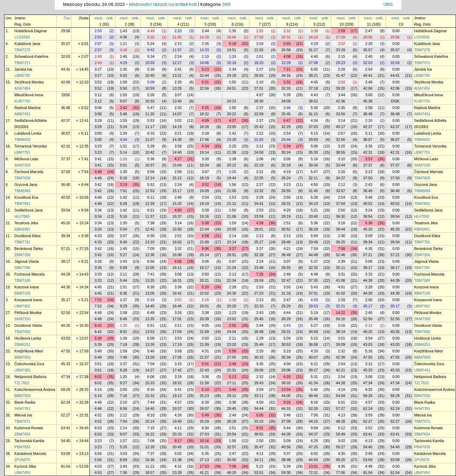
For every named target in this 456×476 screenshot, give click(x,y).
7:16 (124, 396)
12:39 (150, 204)
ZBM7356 (23, 255)
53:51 (259, 473)
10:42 (150, 152)
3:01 (341, 338)
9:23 (205, 69)
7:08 (151, 441)
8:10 (151, 415)
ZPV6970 (22, 460)
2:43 (98, 56)
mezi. (99, 18)
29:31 (286, 332)
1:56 (233, 185)
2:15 (178, 44)
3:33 (98, 274)
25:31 (232, 370)
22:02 (204, 293)
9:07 (124, 434)
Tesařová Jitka (26, 223)
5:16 (314, 159)
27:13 (204, 460)
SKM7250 (23, 165)
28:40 (286, 242)
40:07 (313, 357)
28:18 (232, 421)
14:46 (204, 63)
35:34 (286, 357)
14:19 (177, 127)
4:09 (205, 120)
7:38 (151, 223)
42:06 (66, 82)
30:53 (286, 344)
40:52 (66, 197)
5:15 (314, 133)
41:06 (340, 280)
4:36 (124, 37)
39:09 (340, 344)
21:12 (232, 204)
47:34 (66, 377)
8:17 (178, 441)
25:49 (259, 344)
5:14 (124, 152)
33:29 (340, 50)
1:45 (124, 249)
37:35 (313, 280)
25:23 (204, 396)
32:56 (340, 140)
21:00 (204, 242)
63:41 (66, 428)
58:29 (66, 389)
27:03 (204, 434)
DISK (66, 95)
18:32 (204, 114)
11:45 (177, 37)
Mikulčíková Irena (29, 95)
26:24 (286, 178)
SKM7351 (23, 408)
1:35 (233, 31)
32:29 (286, 127)
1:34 (233, 69)
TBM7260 (23, 280)
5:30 (314, 108)
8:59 (124, 460)
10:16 (204, 441)
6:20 (287, 377)
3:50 (287, 197)
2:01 (260, 56)
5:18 (233, 44)
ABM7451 (23, 114)
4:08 (287, 56)
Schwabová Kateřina (32, 56)
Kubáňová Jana (27, 44)
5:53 (151, 120)
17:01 (177, 319)
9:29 (124, 306)
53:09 (66, 453)
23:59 (259, 216)
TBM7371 (23, 63)
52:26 (313, 408)
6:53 (98, 428)
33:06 (286, 370)
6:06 (151, 377)
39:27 (313, 370)
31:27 (313, 50)
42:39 (340, 357)
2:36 (205, 44)
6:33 (151, 133)
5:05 (314, 69)
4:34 (314, 120)
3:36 (369, 146)
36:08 (313, 344)
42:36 (340, 101)
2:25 (233, 146)
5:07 (124, 101)
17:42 (177, 370)
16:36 (150, 460)
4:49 (151, 31)
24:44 (286, 140)
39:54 (66, 210)
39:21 (313, 75)
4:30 (341, 453)
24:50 (259, 152)
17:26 (177, 357)
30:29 (286, 319)
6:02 (314, 453)
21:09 (204, 332)
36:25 (340, 242)
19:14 (204, 152)
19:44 (232, 178)
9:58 (314, 428)
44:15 (313, 421)
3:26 (98, 261)
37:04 (340, 204)
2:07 (124, 236)
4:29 (314, 44)
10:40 (150, 75)
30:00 (232, 460)
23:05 (232, 127)
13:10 (150, 242)
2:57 (98, 44)
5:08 (205, 223)
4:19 (287, 172)
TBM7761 (23, 242)
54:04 (340, 396)
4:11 (178, 428)
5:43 (314, 287)
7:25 (260, 274)
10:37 (150, 165)
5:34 (151, 56)
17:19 (177, 344)
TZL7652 (22, 383)
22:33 (259, 306)
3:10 (341, 159)
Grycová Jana (26, 185)
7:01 (124, 191)
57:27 (340, 408)
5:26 (151, 95)
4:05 (205, 325)
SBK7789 (22, 268)
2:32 (287, 31)
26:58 (286, 50)
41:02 (340, 293)
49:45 (313, 396)
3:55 (287, 287)
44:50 (313, 460)
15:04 (177, 165)
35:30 (313, 152)
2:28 (369, 44)
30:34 (313, 165)
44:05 (286, 396)
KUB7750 (23, 101)
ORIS (388, 4)
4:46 (98, 197)
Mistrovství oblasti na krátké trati (163, 4)
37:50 (66, 172)
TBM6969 (23, 191)
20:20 (232, 306)
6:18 (124, 178)
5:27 (124, 255)
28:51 (232, 255)
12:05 (150, 268)
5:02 (124, 75)
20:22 (232, 114)
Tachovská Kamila (29, 441)
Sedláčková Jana (29, 210)
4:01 (341, 287)
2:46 (369, 82)
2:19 (205, 56)
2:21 (260, 172)
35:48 (313, 319)
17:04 (177, 332)
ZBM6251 (23, 344)
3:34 (98, 210)
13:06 (150, 293)
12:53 (150, 191)
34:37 (340, 178)
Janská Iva (23, 69)
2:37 (260, 69)
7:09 (151, 249)
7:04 (124, 421)
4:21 (287, 249)
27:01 (259, 88)
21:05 (232, 191)
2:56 (369, 300)
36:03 (286, 383)
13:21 (177, 75)
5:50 (124, 88)
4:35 (369, 249)
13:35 (150, 319)
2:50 (341, 210)
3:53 (369, 159)
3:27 (98, 69)
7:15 (151, 428)
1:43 (124, 31)
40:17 (340, 127)
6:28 (124, 204)
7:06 (314, 415)
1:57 (124, 441)
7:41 (151, 274)
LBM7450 (23, 473)
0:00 (396, 31)
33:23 (259, 421)
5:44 (124, 280)
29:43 (259, 383)
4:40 (314, 56)
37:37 (66, 159)
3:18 (205, 133)
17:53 (204, 466)
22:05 (259, 178)
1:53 (233, 197)
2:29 (260, 338)
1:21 (124, 44)
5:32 (287, 82)
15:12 (177, 178)
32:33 (286, 88)
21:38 (177, 460)
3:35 (260, 364)
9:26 (287, 402)
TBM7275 (23, 50)
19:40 (177, 421)
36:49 (286, 255)
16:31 (177, 280)
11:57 (177, 50)
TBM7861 (23, 204)
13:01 (313, 466)
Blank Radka (25, 402)
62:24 (66, 402)
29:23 (340, 63)
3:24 (369, 210)
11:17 (150, 127)
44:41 (66, 69)
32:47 (286, 280)
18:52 (177, 383)
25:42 (259, 127)
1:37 (124, 300)
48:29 (232, 473)
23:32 (259, 191)
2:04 (260, 44)
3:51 (98, 364)
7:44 (151, 402)
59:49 (340, 434)
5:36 (151, 159)
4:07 (260, 95)
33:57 (340, 191)
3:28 (369, 287)
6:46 (124, 319)
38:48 (286, 460)
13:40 (177, 101)
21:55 (259, 50)
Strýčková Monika (29, 82)
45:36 (368, 101)
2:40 (369, 56)
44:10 (286, 408)
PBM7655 (23, 447)
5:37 (314, 261)
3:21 (178, 133)
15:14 (150, 421)
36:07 (66, 133)
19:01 (204, 306)
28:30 (259, 101)
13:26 (150, 344)
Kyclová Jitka (25, 466)
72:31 (313, 473)
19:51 (232, 50)
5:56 (151, 172)
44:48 (313, 255)
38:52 (313, 101)
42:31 (66, 146)
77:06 (340, 473)
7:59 (314, 249)
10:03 (150, 63)
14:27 (150, 370)
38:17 (66, 261)
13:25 (177, 88)
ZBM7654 (23, 434)
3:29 (98, 120)
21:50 (259, 140)
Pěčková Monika (28, 313)
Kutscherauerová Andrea (35, 389)
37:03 (313, 127)
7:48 (124, 357)
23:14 (232, 242)
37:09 (286, 421)
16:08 (177, 255)
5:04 (124, 229)
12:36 (150, 255)
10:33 (150, 101)
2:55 (233, 325)
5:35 (205, 453)
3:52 (98, 82)
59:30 (286, 473)
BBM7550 (23, 396)
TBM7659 (23, 178)
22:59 (259, 114)
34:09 (286, 101)
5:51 (151, 325)
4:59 (260, 402)
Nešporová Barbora (30, 377)
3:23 (98, 146)
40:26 (66, 325)
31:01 (204, 447)
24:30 (232, 293)
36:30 (340, 216)
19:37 (177, 408)
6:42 (98, 325)
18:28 (204, 127)
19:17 (204, 268)
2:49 (233, 415)
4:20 (287, 210)
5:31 (314, 377)
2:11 (124, 274)
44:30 (66, 287)
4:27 (178, 159)
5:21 (314, 210)
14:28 (177, 140)
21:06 (232, 216)
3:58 (178, 146)
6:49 (151, 313)
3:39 (314, 31)
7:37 (151, 453)
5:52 (151, 185)
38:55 (340, 152)
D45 (227, 4)
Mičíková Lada (27, 159)
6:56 (151, 261)
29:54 (232, 434)
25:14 (204, 255)
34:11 (259, 460)
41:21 (204, 473)
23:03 (232, 229)
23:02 (232, 319)
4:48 (98, 172)
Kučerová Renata (29, 428)
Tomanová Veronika (31, 146)
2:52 (178, 236)
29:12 (232, 396)
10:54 (286, 389)
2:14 (233, 236)
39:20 (340, 88)
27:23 (259, 293)
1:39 (124, 338)
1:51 (124, 146)
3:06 (98, 108)
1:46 (124, 56)
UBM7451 (23, 370)
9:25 (151, 37)
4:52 (98, 415)
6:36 (124, 293)
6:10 (205, 389)
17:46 (204, 140)
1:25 (233, 172)
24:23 (232, 101)
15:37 (177, 216)
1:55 (260, 31)
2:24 (178, 56)
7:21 (287, 69)
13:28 (150, 357)
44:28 (340, 383)
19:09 (204, 191)
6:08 (151, 338)
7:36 (124, 473)
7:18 (124, 344)
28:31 (286, 204)
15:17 (177, 191)
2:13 (260, 236)
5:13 (233, 377)
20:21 (204, 280)
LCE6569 (22, 37)
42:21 (340, 370)
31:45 (313, 191)
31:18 (286, 293)
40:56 (286, 447)
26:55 (259, 75)
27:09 (340, 37)
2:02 (341, 44)
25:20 (286, 306)
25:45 (286, 114)
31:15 (313, 114)
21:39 (232, 152)
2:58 (369, 108)
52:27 (66, 415)
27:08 (313, 63)
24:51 (232, 88)
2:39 (341, 261)
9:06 (205, 249)
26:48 (259, 332)
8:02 (124, 332)
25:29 (204, 421)
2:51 (287, 223)
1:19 (233, 300)
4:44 (287, 313)
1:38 (233, 159)
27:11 (232, 383)
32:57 (232, 447)
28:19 (286, 216)
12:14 (150, 178)
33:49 (313, 242)
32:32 (313, 268)
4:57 (178, 402)
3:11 (369, 133)
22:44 (204, 75)
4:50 (314, 185)
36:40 (66, 185)
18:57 (150, 473)
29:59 (313, 140)
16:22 (150, 434)
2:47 (369, 31)
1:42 (233, 133)
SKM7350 (23, 319)
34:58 (313, 332)
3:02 (178, 120)
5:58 (233, 351)
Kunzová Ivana (27, 287)
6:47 (287, 120)
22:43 (204, 370)
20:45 (177, 447)
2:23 (233, 313)
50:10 (340, 319)
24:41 (259, 204)
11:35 (150, 114)
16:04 (232, 37)
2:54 (369, 69)
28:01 (259, 229)
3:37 (233, 249)
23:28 (177, 473)
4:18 (124, 50)
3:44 (341, 95)
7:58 (341, 249)
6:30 (151, 236)
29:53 (313, 306)
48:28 (340, 421)
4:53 (98, 466)
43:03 (66, 338)
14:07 (177, 114)
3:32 (178, 249)
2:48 (287, 274)
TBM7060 (23, 332)
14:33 (204, 50)
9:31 (205, 82)
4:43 (314, 95)
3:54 (205, 197)
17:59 (259, 37)
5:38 (151, 69)
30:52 (286, 229)
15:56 (177, 229)
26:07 (204, 408)
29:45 (232, 408)
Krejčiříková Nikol (29, 351)
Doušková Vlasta (28, 325)
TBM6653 (23, 140)
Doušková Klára (28, 236)
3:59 (260, 389)
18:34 (204, 165)
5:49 (98, 351)
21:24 (232, 268)
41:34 (313, 383)
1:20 (124, 159)
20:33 (177, 434)
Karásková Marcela (30, 453)
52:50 (66, 313)
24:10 (313, 37)
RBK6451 (23, 229)
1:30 (124, 172)
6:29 (314, 441)
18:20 (259, 63)
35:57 (66, 44)
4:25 (205, 108)
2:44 (205, 31)
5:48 (124, 114)
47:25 (313, 447)
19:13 (177, 396)
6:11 (151, 197)
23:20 (232, 344)
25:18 (286, 165)
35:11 (340, 268)
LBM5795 (23, 75)
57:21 (66, 249)
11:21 (150, 466)
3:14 (341, 120)
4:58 (260, 223)
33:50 (340, 114)
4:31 (205, 351)
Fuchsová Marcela (30, 274)
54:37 (313, 434)
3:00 (369, 95)
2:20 (178, 31)
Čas (67, 18)
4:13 (341, 415)
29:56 (66, 31)
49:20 (340, 460)
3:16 (341, 223)
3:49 (233, 389)
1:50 (233, 108)
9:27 (124, 383)
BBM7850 (23, 357)
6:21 (151, 210)
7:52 (98, 300)
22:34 (232, 280)
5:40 (151, 351)
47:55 (66, 351)
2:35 (341, 108)
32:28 (259, 255)
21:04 (204, 229)
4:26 (178, 415)
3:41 (98, 159)
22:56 (204, 88)
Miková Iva (23, 415)
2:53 (98, 31)
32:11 (313, 178)
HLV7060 (22, 216)
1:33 (233, 56)
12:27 (177, 63)
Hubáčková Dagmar (31, 31)
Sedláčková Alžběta (31, 120)
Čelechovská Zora (29, 364)
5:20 (205, 287)
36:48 (66, 108)
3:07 (178, 95)
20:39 (204, 319)
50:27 (340, 447)
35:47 (259, 447)
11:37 (150, 216)
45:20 (66, 223)
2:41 (178, 69)
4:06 (178, 261)
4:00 (178, 210)
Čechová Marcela (29, 172)
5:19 (314, 313)
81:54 (66, 466)
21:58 (204, 383)
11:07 (150, 140)
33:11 (259, 396)
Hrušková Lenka (28, 338)
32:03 (66, 56)
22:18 (259, 165)
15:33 (150, 383)
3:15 (178, 364)
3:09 (369, 236)
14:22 (340, 313)
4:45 (314, 82)
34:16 (286, 75)
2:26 (341, 69)
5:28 (151, 146)
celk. (110, 18)
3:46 (287, 415)
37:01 (313, 293)
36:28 (313, 229)
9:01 (260, 428)
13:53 (150, 332)
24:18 (232, 75)
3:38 (205, 313)
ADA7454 (23, 88)
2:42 (124, 108)
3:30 (205, 159)
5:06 (314, 146)
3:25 (341, 146)
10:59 (150, 88)
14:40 (177, 152)
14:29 (204, 37)
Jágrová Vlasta (27, 261)
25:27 (259, 242)
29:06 (259, 370)
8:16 (151, 389)
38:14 (340, 332)
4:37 (233, 120)
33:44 (340, 165)
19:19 (204, 204)
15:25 (177, 204)
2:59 (341, 31)
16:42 (177, 293)
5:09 (151, 82)
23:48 (259, 268)
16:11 (177, 268)
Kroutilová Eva (27, 197)
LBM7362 (23, 306)
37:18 (313, 88)
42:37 (66, 120)
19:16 (204, 216)
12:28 (150, 447)
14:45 (150, 306)
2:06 (260, 159)
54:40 (66, 441)
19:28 (232, 140)
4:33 (98, 236)
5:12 (341, 428)
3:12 (98, 95)
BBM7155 (23, 293)
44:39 (66, 274)
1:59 (233, 223)
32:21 (340, 306)
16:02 (177, 242)
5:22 (260, 466)
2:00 (124, 389)
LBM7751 (23, 152)
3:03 (124, 453)
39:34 (66, 236)
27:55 (232, 357)
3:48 (369, 197)
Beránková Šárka (29, 249)
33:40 (313, 216)
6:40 (124, 242)
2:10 (260, 82)
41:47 (340, 75)
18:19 (204, 178)
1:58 (124, 82)
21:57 (204, 357)
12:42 (150, 229)
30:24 (286, 152)
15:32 (150, 396)
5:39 (287, 95)
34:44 (259, 408)
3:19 (124, 185)
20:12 (232, 165)
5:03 (287, 44)
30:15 (259, 357)
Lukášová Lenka (28, 133)
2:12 (341, 185)
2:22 (260, 133)
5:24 (151, 44)
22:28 (286, 63)
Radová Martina (28, 108)
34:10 (313, 204)
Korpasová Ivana (28, 300)
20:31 (286, 37)
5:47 (151, 108)
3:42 (98, 185)
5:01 (124, 165)
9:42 (151, 50)
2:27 (260, 185)
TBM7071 (23, 421)
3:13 (369, 172)
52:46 (340, 255)
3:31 (341, 274)
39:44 (340, 229)
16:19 (232, 63)
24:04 (232, 332)
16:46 (177, 306)
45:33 (66, 364)
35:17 (66, 300)
